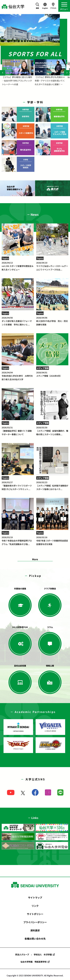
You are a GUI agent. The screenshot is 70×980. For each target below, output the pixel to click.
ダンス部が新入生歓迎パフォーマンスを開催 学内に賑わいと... (18, 321)
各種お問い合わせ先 (35, 939)
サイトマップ (35, 898)
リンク (35, 906)
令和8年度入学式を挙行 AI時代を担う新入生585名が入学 (18, 376)
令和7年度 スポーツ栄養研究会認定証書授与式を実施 (52, 541)
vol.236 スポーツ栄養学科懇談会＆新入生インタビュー (18, 266)
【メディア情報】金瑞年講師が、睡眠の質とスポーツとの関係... (52, 431)
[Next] (67, 73)
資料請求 (35, 930)
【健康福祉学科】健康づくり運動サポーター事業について (18, 431)
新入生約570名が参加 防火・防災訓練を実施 (52, 321)
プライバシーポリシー (35, 922)
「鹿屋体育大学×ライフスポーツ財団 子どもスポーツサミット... (18, 486)
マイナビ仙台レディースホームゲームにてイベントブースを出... (52, 266)
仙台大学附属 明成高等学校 (34, 962)
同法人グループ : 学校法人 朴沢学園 (33, 954)
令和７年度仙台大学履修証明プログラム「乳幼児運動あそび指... (18, 541)
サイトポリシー (35, 914)
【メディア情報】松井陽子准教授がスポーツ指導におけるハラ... (52, 486)
